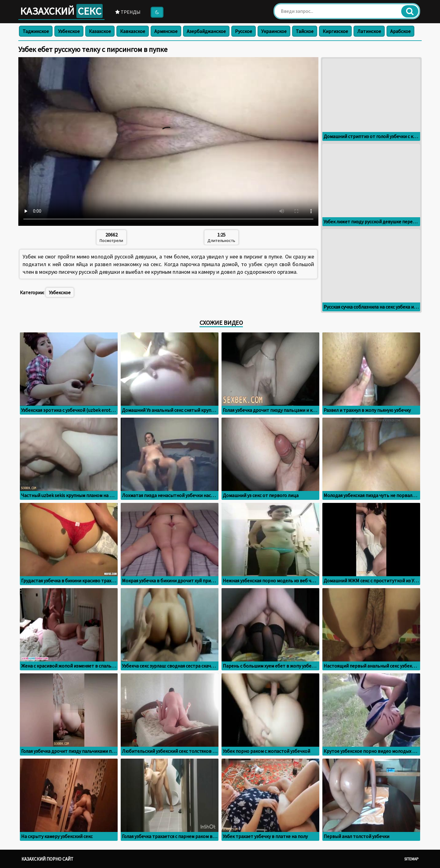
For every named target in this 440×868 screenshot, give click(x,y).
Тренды (128, 12)
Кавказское (133, 31)
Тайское (305, 31)
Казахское (100, 31)
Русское (244, 31)
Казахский (61, 11)
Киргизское (335, 31)
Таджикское (36, 31)
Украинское (274, 31)
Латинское (369, 31)
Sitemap (411, 859)
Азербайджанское (206, 31)
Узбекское (69, 31)
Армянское (166, 31)
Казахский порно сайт (47, 859)
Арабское (400, 31)
